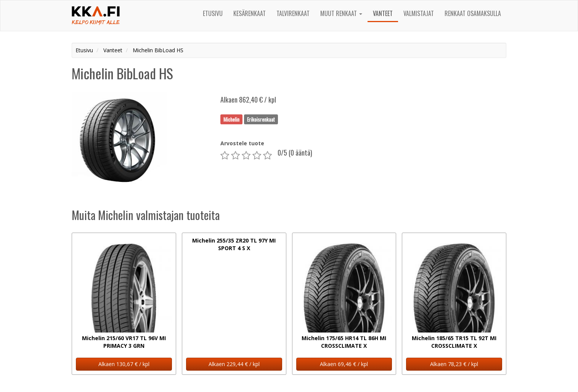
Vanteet (383, 13)
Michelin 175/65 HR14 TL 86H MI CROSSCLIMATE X (344, 342)
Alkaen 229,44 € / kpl (234, 364)
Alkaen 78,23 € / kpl (454, 364)
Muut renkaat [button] (341, 13)
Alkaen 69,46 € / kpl (344, 364)
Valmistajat (419, 13)
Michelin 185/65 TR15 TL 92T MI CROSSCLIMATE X (454, 342)
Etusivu (213, 13)
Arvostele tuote (242, 143)
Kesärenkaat (250, 13)
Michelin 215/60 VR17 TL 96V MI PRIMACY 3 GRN (124, 342)
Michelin (231, 119)
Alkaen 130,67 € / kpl (124, 364)
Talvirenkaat (293, 13)
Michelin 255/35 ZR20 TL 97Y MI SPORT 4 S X (234, 244)
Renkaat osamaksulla (473, 13)
